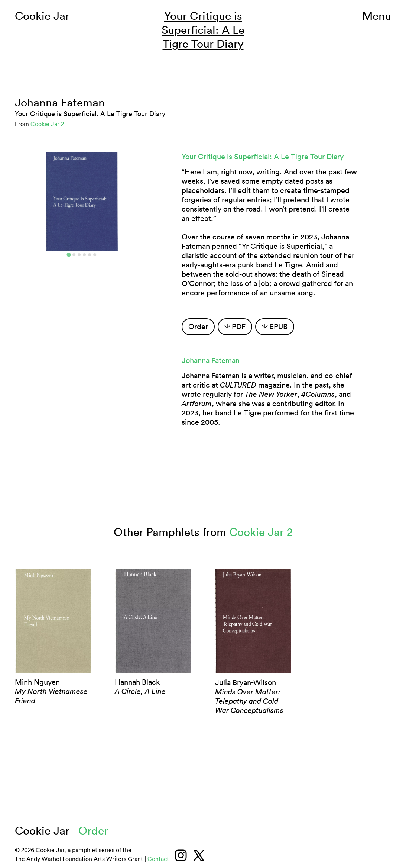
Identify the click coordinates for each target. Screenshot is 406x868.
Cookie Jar (42, 16)
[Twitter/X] (199, 855)
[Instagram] (181, 855)
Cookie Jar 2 (47, 124)
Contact (158, 859)
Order (198, 327)
